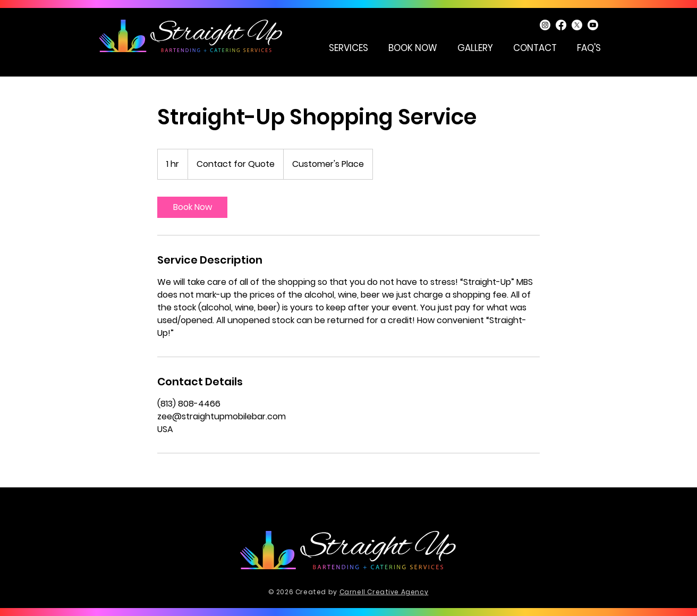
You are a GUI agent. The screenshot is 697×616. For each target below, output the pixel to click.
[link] (192, 207)
